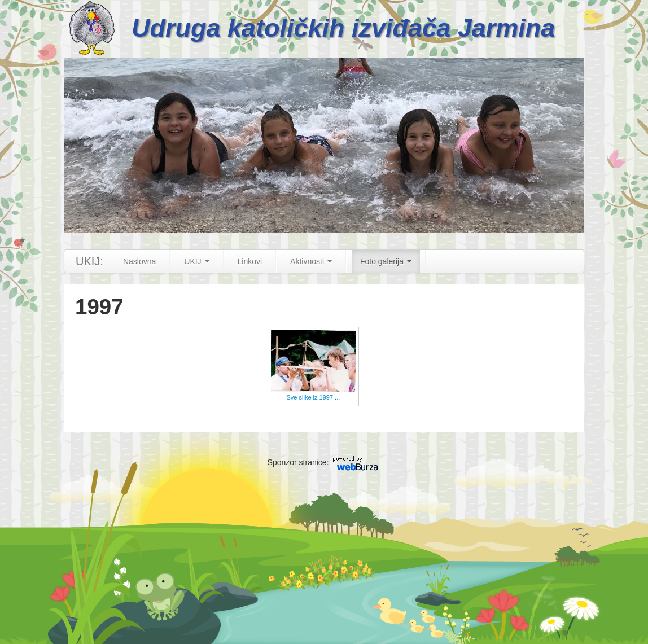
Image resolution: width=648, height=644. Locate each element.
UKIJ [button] (196, 261)
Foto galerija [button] (386, 261)
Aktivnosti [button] (311, 261)
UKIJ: (89, 261)
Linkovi (250, 261)
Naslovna (139, 261)
